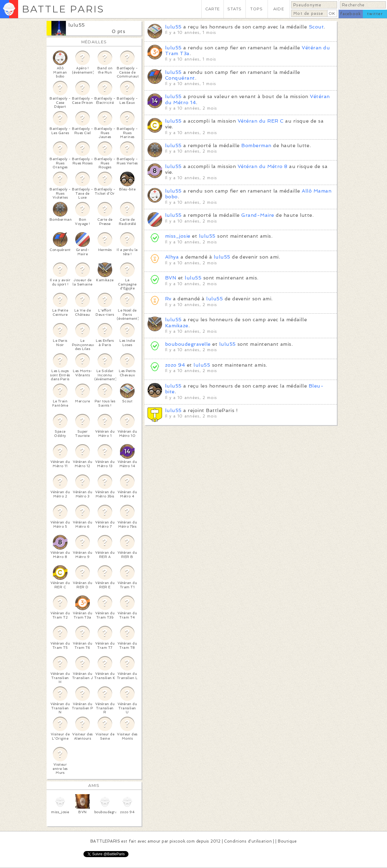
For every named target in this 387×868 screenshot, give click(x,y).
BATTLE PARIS (63, 9)
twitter (375, 14)
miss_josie (178, 236)
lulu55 (77, 25)
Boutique (287, 841)
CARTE (213, 9)
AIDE (279, 9)
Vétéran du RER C (261, 121)
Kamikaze (177, 326)
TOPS (257, 9)
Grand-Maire (258, 215)
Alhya (172, 257)
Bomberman (256, 145)
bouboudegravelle (188, 344)
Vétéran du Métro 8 (263, 166)
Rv (168, 299)
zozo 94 (175, 365)
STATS (234, 9)
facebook (351, 14)
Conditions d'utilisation (248, 841)
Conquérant (180, 78)
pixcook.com (182, 841)
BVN (171, 278)
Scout (316, 27)
